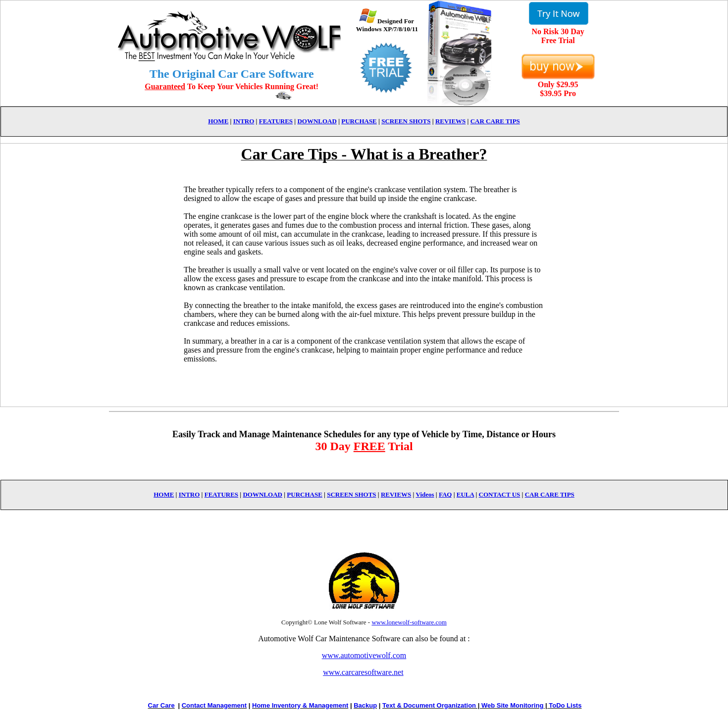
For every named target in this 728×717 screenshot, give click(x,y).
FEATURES (276, 121)
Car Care (161, 705)
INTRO (244, 121)
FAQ (445, 494)
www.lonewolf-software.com (409, 622)
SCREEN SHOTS (406, 121)
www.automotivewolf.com (364, 655)
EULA (465, 494)
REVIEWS (450, 121)
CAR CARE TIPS (495, 121)
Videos (425, 494)
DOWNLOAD (317, 121)
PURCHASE (359, 121)
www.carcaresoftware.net (363, 672)
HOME (218, 121)
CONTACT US (500, 494)
